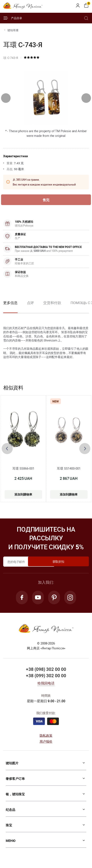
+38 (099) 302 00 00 (46, 678)
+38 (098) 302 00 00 (46, 672)
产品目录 (13, 18)
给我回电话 (46, 686)
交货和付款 (52, 304)
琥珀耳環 (13, 30)
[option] (31, 307)
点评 (31, 304)
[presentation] (6, 98)
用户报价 (46, 744)
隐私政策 (46, 738)
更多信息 (10, 304)
